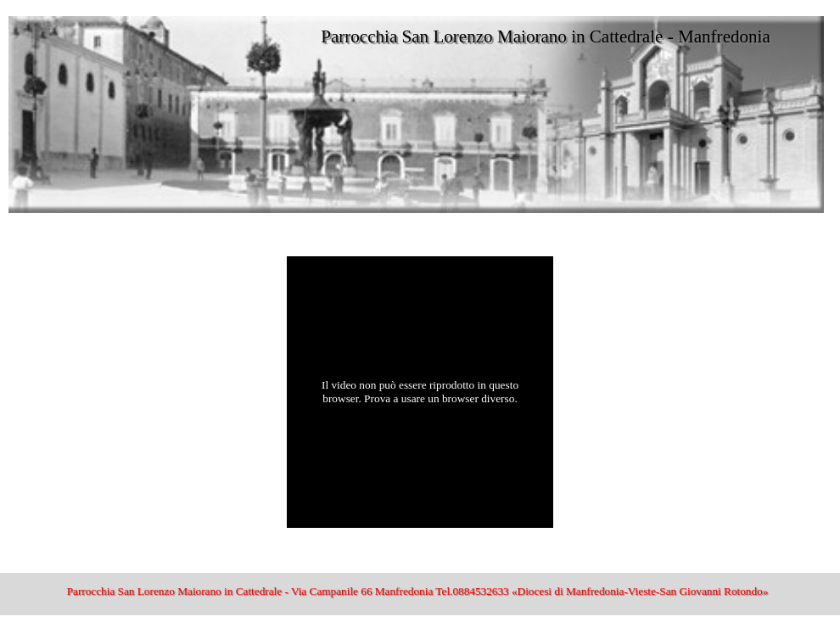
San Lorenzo (42, 238)
